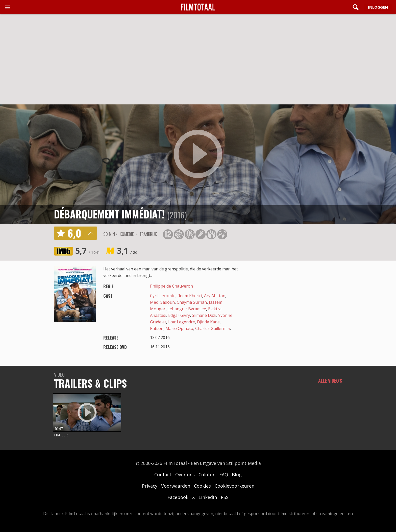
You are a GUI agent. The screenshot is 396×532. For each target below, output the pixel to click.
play (198, 154)
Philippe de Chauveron (171, 286)
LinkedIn (208, 497)
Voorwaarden (176, 486)
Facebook (178, 497)
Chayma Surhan (192, 302)
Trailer (61, 435)
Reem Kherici (190, 296)
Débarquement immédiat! (109, 214)
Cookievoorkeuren (234, 486)
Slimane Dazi (204, 315)
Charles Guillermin (213, 328)
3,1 (127, 251)
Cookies (202, 486)
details (90, 233)
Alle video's (330, 381)
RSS (225, 497)
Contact (163, 474)
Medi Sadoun (162, 302)
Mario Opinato (179, 328)
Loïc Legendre (182, 322)
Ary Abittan (215, 296)
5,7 (88, 251)
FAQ (224, 474)
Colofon (207, 474)
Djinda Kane (208, 322)
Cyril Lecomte (163, 296)
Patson (157, 328)
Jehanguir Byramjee (187, 309)
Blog (237, 474)
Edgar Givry (179, 315)
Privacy (150, 486)
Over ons (185, 474)
